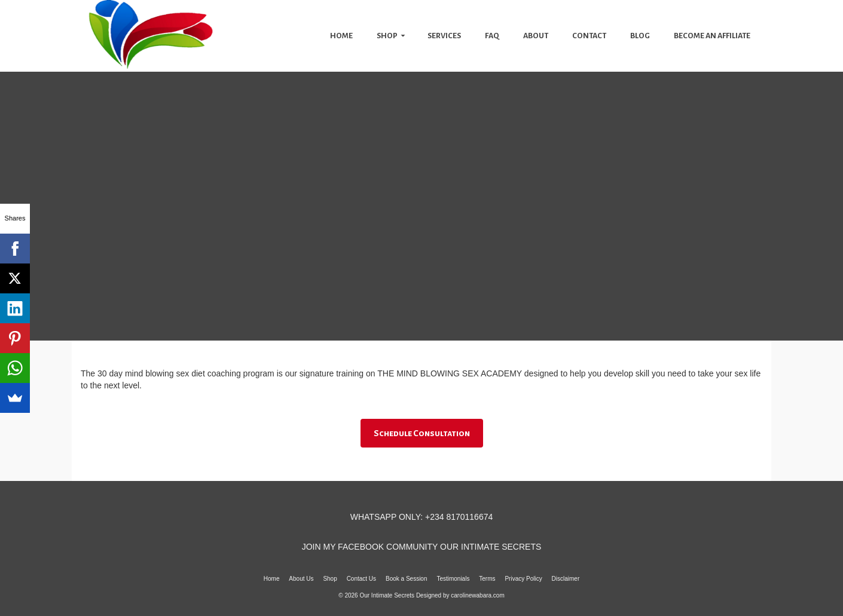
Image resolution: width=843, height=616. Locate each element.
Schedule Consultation (422, 433)
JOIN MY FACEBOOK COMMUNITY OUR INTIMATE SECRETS (422, 547)
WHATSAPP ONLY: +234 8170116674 (422, 517)
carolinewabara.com (478, 595)
